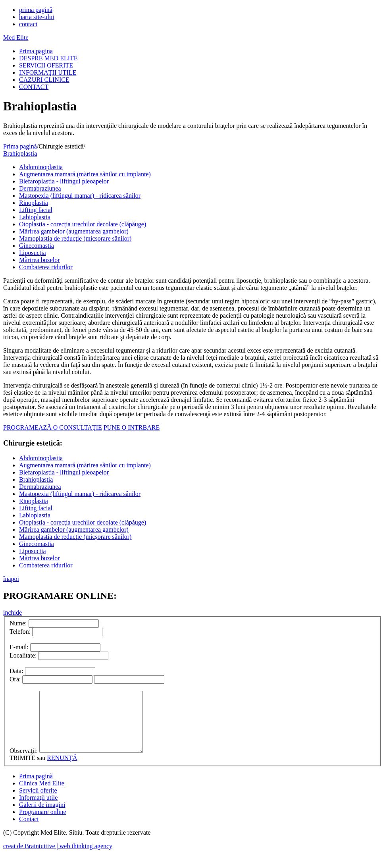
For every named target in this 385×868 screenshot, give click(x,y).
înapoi (11, 579)
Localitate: (23, 655)
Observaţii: (24, 763)
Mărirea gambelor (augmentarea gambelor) (74, 231)
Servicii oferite (38, 802)
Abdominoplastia (41, 167)
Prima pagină (20, 146)
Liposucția (33, 253)
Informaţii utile (38, 809)
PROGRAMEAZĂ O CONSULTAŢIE (53, 427)
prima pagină (36, 10)
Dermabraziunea (40, 188)
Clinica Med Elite (42, 795)
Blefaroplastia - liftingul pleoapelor (64, 181)
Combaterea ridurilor (46, 267)
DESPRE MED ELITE (48, 58)
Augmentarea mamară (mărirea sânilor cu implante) (85, 174)
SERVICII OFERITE (46, 65)
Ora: (15, 679)
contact (28, 24)
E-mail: (19, 647)
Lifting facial (36, 210)
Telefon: (20, 632)
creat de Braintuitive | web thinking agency (58, 858)
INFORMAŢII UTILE (48, 72)
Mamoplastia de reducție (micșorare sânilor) (75, 238)
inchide (13, 612)
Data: (16, 671)
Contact (29, 831)
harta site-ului (37, 17)
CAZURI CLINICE (44, 80)
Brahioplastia (20, 153)
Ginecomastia (37, 246)
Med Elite (16, 38)
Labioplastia (35, 217)
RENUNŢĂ (62, 770)
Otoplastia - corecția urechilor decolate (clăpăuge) (83, 224)
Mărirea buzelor (39, 260)
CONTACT (34, 87)
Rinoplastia (34, 203)
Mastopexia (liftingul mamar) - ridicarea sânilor (80, 196)
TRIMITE (22, 770)
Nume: (18, 623)
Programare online (43, 824)
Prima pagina (36, 51)
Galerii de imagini (42, 817)
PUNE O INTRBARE (132, 427)
